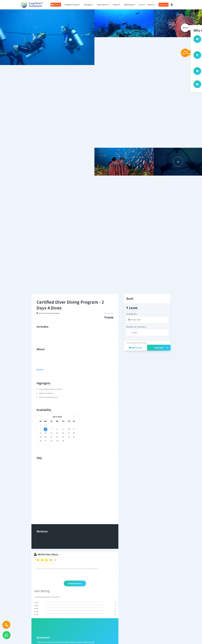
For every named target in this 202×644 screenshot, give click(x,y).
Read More (40, 370)
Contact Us (164, 5)
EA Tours (56, 5)
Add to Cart (135, 348)
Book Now (159, 348)
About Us (151, 5)
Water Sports (103, 5)
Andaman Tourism (72, 5)
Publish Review (75, 584)
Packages (88, 5)
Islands (116, 5)
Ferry (142, 5)
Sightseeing (129, 5)
